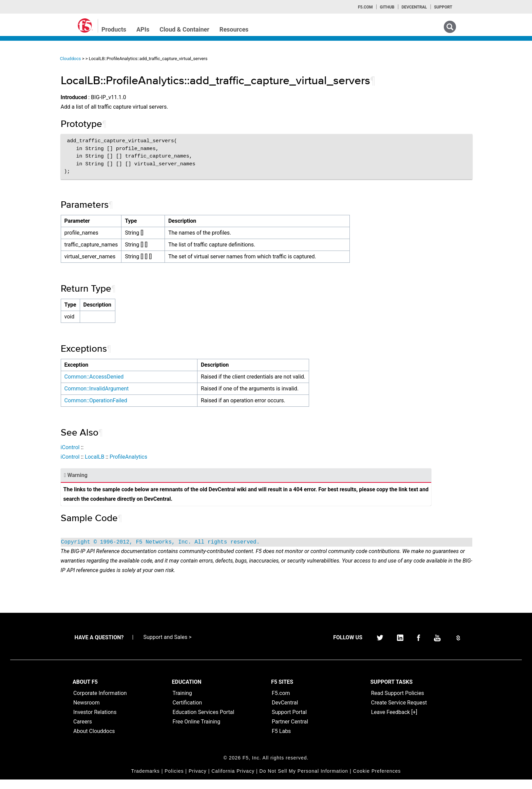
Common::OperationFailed (157, 400)
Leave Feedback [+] (394, 722)
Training (182, 703)
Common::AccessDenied (156, 377)
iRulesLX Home (30, 127)
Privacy (198, 781)
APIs (143, 29)
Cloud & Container (184, 29)
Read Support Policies (398, 703)
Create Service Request (399, 712)
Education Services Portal (204, 722)
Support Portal (289, 722)
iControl (132, 447)
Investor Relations (95, 722)
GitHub (387, 7)
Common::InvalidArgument (158, 389)
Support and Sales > (167, 647)
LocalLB (156, 457)
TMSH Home (28, 140)
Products (114, 29)
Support (443, 7)
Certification (187, 712)
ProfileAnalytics (190, 457)
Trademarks (146, 781)
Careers (83, 731)
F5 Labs (281, 741)
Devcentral (414, 7)
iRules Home (28, 115)
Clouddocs (132, 59)
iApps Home (27, 78)
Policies (174, 781)
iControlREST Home (35, 91)
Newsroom (87, 712)
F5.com (365, 7)
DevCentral (285, 712)
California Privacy (233, 781)
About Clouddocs (94, 741)
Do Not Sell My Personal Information (304, 781)
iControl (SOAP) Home (38, 103)
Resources (234, 29)
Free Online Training (197, 731)
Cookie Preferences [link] (377, 781)
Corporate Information (100, 703)
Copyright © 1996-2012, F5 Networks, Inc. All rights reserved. (222, 542)
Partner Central (290, 731)
